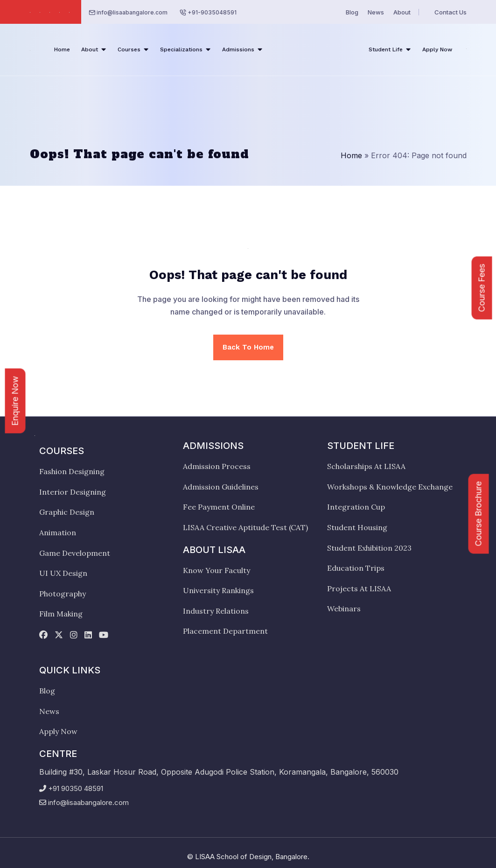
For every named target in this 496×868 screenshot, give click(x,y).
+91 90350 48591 (76, 788)
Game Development (75, 553)
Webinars (344, 609)
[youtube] (104, 635)
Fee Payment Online (219, 507)
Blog (352, 12)
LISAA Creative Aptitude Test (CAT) (245, 527)
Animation (58, 532)
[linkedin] (88, 635)
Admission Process (217, 466)
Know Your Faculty (217, 570)
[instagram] (74, 635)
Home (62, 49)
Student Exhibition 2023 (369, 548)
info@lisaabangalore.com (132, 12)
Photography (63, 594)
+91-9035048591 (212, 12)
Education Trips (356, 568)
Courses (129, 49)
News (376, 12)
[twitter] (59, 635)
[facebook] (43, 635)
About (402, 12)
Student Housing (357, 527)
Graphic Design (67, 512)
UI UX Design (63, 573)
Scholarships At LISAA (366, 466)
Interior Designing (73, 492)
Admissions (238, 49)
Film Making (61, 614)
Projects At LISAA (359, 588)
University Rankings (218, 590)
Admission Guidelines (221, 487)
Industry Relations (216, 611)
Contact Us (451, 12)
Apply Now (437, 49)
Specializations (181, 49)
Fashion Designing (72, 471)
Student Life (386, 49)
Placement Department (225, 631)
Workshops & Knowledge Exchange (390, 487)
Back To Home (248, 347)
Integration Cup (356, 507)
